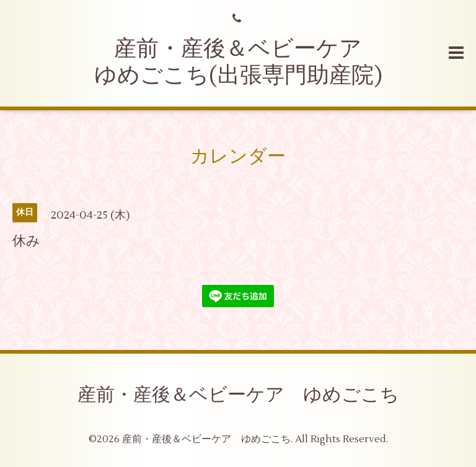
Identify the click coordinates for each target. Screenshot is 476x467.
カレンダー (238, 156)
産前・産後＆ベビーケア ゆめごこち (238, 395)
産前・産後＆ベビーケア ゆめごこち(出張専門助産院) (240, 62)
